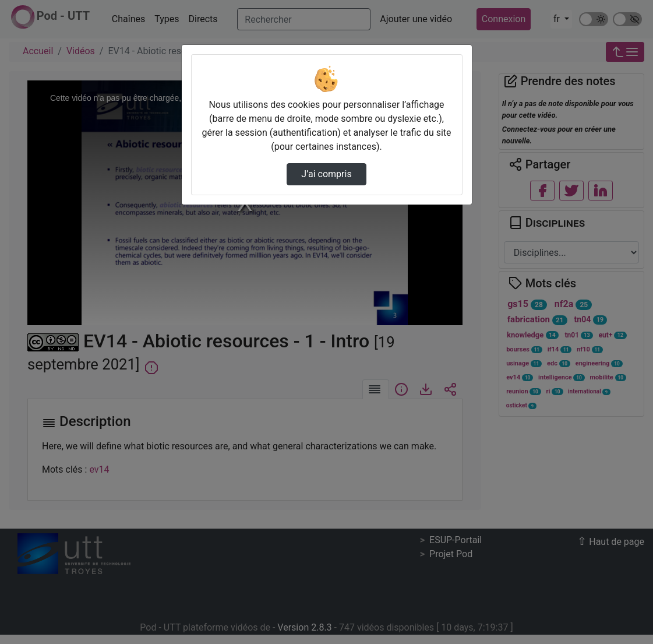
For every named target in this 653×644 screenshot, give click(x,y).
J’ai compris (326, 174)
